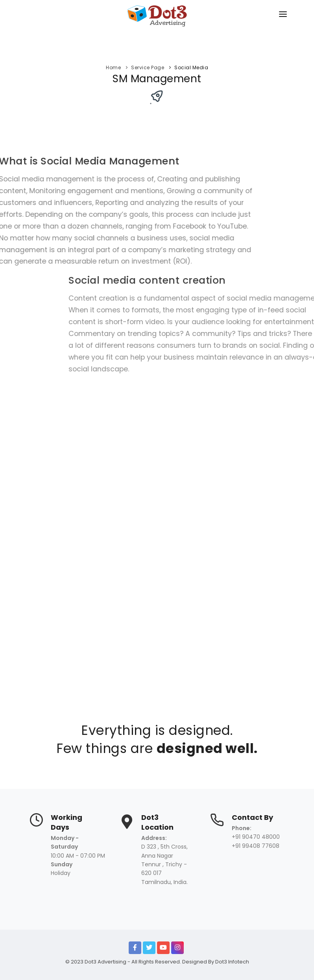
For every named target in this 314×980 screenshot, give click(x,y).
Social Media (191, 67)
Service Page (148, 67)
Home (113, 67)
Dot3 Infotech (232, 962)
